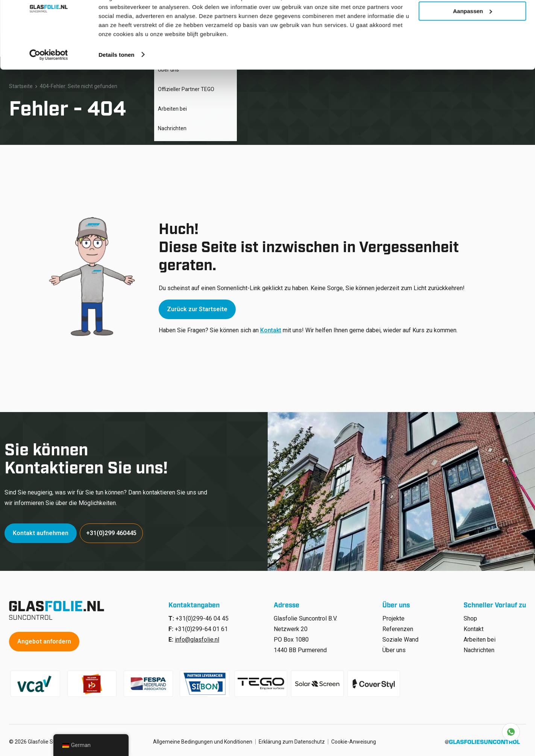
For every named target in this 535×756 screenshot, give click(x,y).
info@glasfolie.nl (197, 637)
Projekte (393, 615)
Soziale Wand (400, 637)
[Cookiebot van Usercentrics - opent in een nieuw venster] (49, 84)
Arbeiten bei (480, 637)
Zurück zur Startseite (198, 306)
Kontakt (271, 327)
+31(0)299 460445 (113, 530)
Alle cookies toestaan (472, 19)
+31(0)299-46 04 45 (202, 615)
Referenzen (398, 626)
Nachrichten (479, 647)
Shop (470, 615)
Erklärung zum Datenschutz (292, 739)
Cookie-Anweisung (354, 739)
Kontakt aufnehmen (41, 530)
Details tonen (116, 84)
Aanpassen (473, 41)
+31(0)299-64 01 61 (201, 626)
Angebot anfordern (45, 638)
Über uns (394, 647)
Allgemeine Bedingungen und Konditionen (203, 739)
